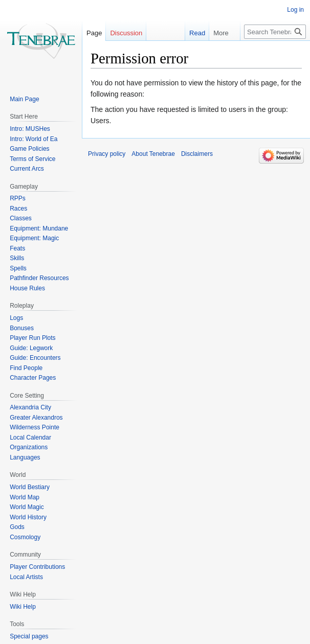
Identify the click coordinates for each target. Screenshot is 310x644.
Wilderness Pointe (35, 427)
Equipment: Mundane (39, 228)
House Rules (27, 288)
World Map (25, 497)
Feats (17, 248)
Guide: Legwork (31, 348)
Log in (295, 10)
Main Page (24, 99)
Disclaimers (197, 154)
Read (192, 33)
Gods (17, 527)
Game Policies (29, 149)
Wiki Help (23, 607)
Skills (17, 258)
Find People (26, 368)
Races (18, 209)
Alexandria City (30, 407)
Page (94, 33)
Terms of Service (32, 159)
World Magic (27, 507)
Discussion (126, 33)
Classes (21, 218)
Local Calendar (30, 438)
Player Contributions (37, 567)
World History (28, 517)
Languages (25, 457)
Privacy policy (107, 154)
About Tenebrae (153, 154)
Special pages (29, 636)
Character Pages (33, 378)
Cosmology (25, 537)
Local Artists (26, 577)
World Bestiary (30, 487)
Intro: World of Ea (34, 139)
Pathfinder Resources (39, 278)
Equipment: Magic (34, 238)
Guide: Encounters (35, 358)
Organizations (29, 447)
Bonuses (22, 328)
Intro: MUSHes (30, 129)
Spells (18, 268)
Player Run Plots (32, 338)
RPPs (18, 198)
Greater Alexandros (36, 418)
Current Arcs (27, 169)
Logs (16, 318)
